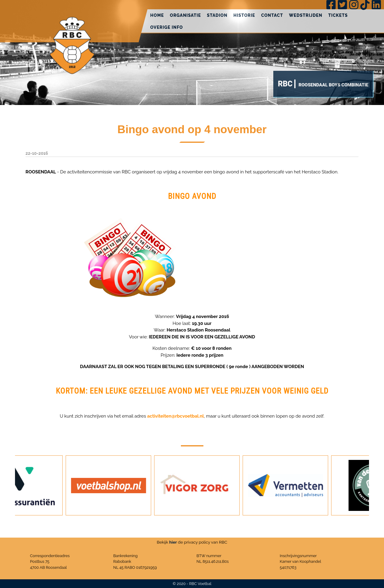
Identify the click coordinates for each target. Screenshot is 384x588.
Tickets (338, 15)
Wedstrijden (306, 15)
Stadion (217, 15)
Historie (244, 15)
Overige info (167, 27)
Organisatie (185, 15)
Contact (272, 15)
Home (157, 15)
